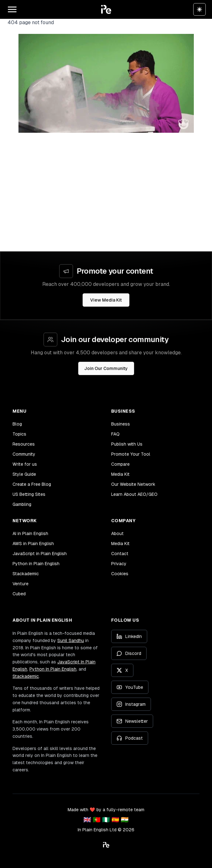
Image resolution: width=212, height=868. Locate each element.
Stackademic (26, 574)
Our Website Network (133, 484)
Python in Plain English (36, 564)
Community (24, 454)
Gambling (22, 504)
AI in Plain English (30, 533)
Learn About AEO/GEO (134, 494)
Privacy (119, 564)
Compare (120, 464)
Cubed (19, 594)
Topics (19, 434)
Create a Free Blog (32, 484)
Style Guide (24, 474)
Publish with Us (127, 444)
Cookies (120, 574)
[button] (106, 9)
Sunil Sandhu (71, 640)
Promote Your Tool (131, 454)
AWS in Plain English (33, 544)
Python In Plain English (53, 669)
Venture (21, 584)
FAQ (115, 434)
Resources (24, 444)
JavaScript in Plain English (40, 554)
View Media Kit (106, 300)
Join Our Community (106, 368)
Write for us (25, 464)
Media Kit (120, 474)
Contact (120, 554)
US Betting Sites (29, 494)
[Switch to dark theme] (199, 9)
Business (121, 424)
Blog (17, 424)
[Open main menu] (12, 9)
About (117, 533)
